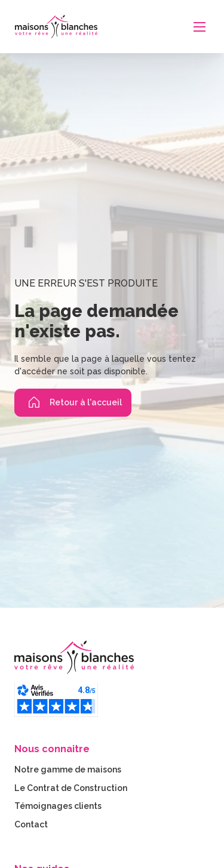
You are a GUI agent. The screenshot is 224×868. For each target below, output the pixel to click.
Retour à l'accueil (73, 402)
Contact (31, 824)
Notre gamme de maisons (68, 769)
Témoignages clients (58, 806)
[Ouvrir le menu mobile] (200, 27)
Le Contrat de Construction (71, 788)
